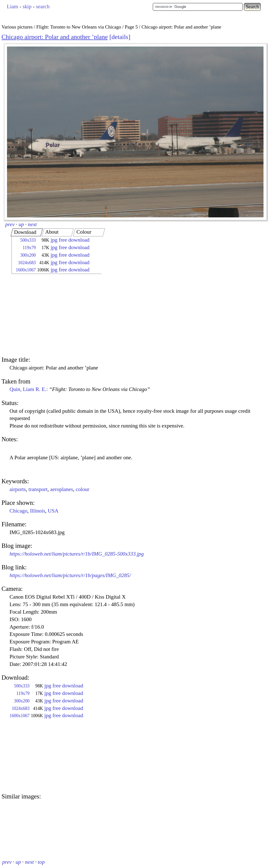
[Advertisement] (52, 316)
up (21, 224)
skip (27, 7)
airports (18, 489)
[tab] (27, 232)
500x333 (28, 240)
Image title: (16, 360)
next (33, 224)
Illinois (38, 511)
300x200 (28, 255)
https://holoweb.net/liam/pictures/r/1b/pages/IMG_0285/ (70, 575)
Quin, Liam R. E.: (80, 389)
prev (10, 224)
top (41, 862)
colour (83, 489)
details (120, 37)
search (43, 7)
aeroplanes (61, 489)
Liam (12, 7)
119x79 (29, 248)
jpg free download (70, 240)
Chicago (18, 511)
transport (38, 489)
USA (53, 511)
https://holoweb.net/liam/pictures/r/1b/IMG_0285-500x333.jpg (77, 554)
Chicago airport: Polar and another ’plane (55, 37)
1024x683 (27, 263)
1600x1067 (26, 270)
